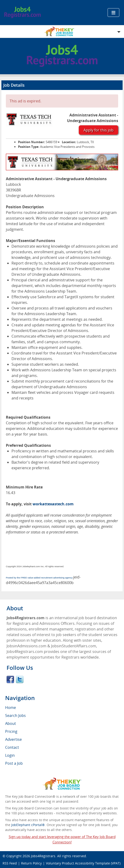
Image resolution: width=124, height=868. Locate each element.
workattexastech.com (53, 504)
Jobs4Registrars (43, 856)
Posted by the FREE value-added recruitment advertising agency (39, 578)
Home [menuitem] (11, 708)
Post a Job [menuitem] (14, 763)
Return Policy (31, 863)
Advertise (13, 739)
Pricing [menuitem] (11, 731)
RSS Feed (10, 863)
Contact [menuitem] (12, 747)
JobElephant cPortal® (28, 825)
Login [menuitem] (10, 755)
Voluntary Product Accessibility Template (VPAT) (83, 863)
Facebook (10, 679)
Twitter (20, 679)
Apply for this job (98, 130)
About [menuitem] (11, 723)
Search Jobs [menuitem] (15, 715)
